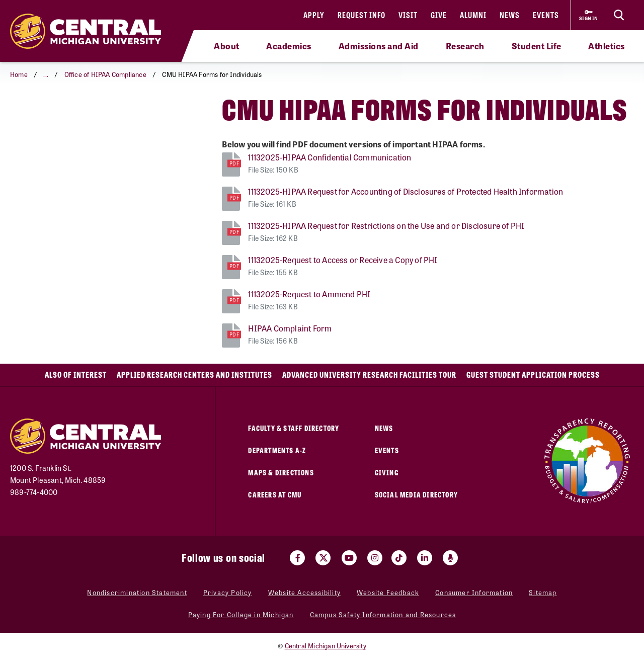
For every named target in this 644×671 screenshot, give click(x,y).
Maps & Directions (281, 472)
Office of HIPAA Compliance (105, 74)
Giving (387, 472)
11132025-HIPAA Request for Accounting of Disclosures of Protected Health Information (406, 191)
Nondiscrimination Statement (137, 592)
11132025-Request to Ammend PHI (309, 294)
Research (465, 46)
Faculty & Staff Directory (294, 428)
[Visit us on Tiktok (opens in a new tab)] (399, 558)
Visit (408, 15)
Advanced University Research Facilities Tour (369, 374)
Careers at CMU (275, 494)
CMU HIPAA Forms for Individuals (78, 118)
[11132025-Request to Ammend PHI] (231, 300)
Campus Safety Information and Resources (383, 614)
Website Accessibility (304, 592)
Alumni (473, 15)
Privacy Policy (228, 592)
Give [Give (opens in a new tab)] (439, 15)
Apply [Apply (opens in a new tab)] (314, 15)
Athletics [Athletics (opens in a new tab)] (607, 46)
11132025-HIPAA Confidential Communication (330, 157)
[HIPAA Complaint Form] (231, 334)
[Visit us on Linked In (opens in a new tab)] (425, 558)
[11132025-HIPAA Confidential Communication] (231, 163)
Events (546, 15)
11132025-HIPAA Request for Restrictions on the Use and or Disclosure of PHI (386, 226)
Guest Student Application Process (533, 374)
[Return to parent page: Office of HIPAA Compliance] (23, 118)
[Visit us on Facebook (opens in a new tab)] (297, 558)
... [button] (46, 74)
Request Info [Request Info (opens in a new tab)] (361, 15)
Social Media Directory (416, 494)
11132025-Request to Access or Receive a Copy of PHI (343, 260)
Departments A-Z (277, 450)
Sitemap (543, 592)
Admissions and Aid (379, 46)
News (510, 15)
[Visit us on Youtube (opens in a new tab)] (349, 558)
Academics (289, 46)
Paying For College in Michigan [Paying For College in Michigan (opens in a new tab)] (241, 614)
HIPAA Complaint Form (290, 328)
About (227, 46)
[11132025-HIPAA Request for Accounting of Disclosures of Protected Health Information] (231, 197)
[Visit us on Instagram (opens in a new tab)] (375, 558)
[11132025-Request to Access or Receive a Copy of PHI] (231, 266)
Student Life (537, 46)
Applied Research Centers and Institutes (194, 374)
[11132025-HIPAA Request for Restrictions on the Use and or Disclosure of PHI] (231, 232)
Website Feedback (388, 592)
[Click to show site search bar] (619, 15)
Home (19, 74)
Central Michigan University (326, 646)
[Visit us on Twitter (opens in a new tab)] (323, 558)
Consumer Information (474, 592)
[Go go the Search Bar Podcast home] (450, 558)
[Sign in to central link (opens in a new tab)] (589, 15)
